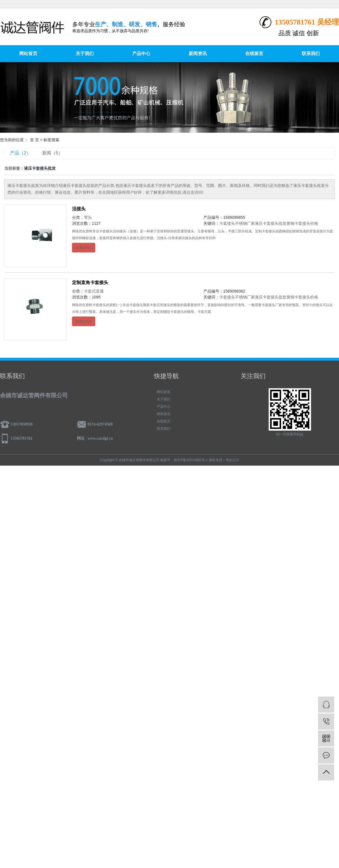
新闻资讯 (198, 54)
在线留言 (254, 54)
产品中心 (141, 54)
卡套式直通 (94, 291)
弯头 (88, 217)
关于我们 (85, 54)
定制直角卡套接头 (90, 283)
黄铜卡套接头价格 (302, 223)
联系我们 (311, 54)
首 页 (34, 140)
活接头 (79, 209)
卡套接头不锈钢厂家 (237, 223)
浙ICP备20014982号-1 (191, 460)
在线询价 (84, 248)
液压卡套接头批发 (271, 223)
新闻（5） (52, 153)
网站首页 (28, 54)
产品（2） (20, 153)
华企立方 (232, 460)
